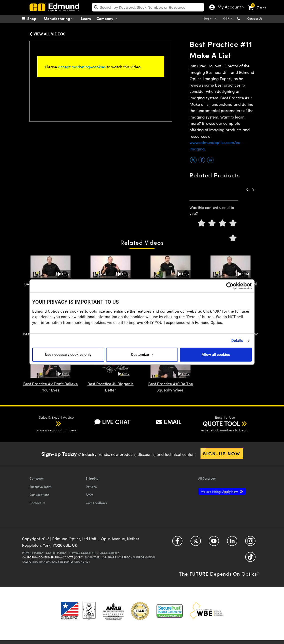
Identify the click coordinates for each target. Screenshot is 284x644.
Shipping (92, 478)
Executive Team (40, 486)
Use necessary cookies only (68, 355)
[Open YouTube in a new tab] (214, 543)
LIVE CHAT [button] (112, 422)
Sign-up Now (222, 453)
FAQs (89, 494)
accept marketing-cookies (82, 67)
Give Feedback (96, 503)
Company (108, 19)
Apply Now (220, 491)
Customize (142, 355)
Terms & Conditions (83, 553)
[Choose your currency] (229, 19)
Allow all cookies (216, 355)
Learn (86, 18)
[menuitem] (34, 18)
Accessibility (110, 553)
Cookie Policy (56, 553)
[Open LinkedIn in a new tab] (232, 543)
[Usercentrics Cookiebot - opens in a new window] (230, 286)
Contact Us (255, 18)
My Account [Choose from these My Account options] (229, 7)
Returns (91, 486)
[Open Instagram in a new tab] (250, 543)
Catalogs (207, 478)
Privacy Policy (33, 553)
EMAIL (169, 422)
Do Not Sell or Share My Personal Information (120, 557)
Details (237, 341)
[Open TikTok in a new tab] (250, 559)
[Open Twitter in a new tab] (196, 543)
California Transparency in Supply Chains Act (56, 562)
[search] (148, 7)
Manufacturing (60, 19)
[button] (243, 18)
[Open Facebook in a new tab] (177, 543)
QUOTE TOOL (221, 423)
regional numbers (62, 430)
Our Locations (39, 494)
